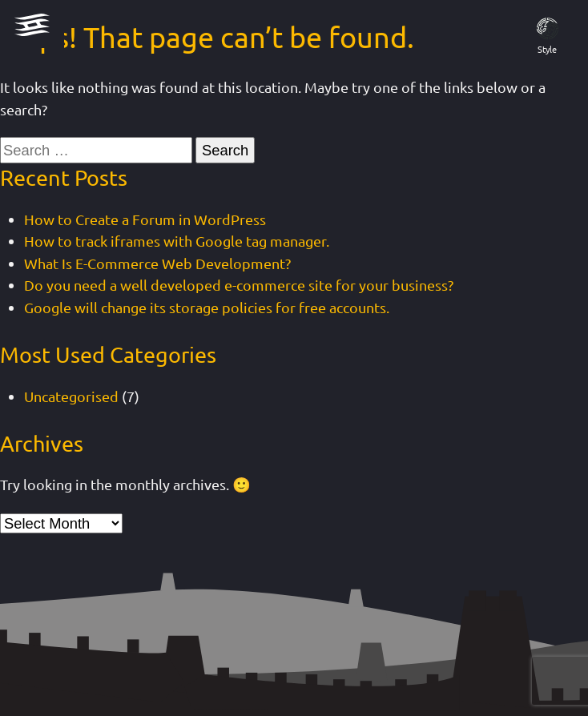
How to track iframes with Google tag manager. (177, 241)
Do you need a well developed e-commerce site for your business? (239, 285)
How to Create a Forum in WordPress (145, 219)
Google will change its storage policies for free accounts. (207, 307)
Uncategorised (71, 396)
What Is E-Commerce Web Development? (157, 263)
